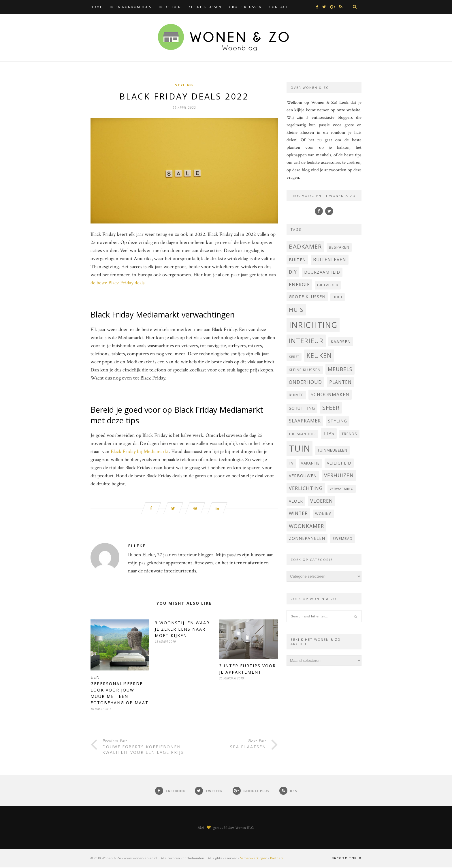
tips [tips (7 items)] (329, 433)
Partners (277, 859)
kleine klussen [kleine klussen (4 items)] (305, 370)
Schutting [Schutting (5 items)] (302, 408)
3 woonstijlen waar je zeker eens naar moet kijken (182, 630)
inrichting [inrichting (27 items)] (313, 325)
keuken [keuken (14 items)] (319, 355)
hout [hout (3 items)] (338, 297)
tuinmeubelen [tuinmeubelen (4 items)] (332, 450)
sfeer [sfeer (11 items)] (331, 408)
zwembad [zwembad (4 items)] (342, 539)
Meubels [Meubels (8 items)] (340, 369)
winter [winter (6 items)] (298, 513)
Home (96, 7)
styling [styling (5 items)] (338, 421)
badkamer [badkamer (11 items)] (305, 246)
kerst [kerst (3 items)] (294, 357)
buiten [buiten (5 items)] (297, 260)
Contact (279, 7)
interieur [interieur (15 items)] (306, 341)
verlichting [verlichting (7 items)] (306, 488)
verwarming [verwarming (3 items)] (342, 489)
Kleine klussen (205, 7)
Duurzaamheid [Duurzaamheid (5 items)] (322, 272)
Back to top (346, 859)
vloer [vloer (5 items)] (296, 501)
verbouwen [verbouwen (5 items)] (303, 476)
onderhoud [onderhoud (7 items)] (305, 382)
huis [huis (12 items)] (296, 309)
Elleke (137, 546)
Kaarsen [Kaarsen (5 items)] (341, 342)
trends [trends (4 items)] (349, 434)
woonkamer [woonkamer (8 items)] (306, 526)
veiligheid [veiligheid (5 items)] (339, 463)
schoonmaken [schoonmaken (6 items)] (330, 394)
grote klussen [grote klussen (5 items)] (307, 297)
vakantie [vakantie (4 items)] (310, 463)
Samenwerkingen (254, 859)
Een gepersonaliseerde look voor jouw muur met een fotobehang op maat (119, 691)
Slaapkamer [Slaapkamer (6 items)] (305, 421)
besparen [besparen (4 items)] (339, 247)
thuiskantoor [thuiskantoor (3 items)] (302, 434)
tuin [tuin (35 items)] (300, 448)
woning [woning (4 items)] (323, 514)
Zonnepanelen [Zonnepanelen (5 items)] (307, 538)
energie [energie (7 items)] (299, 284)
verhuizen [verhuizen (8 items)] (339, 475)
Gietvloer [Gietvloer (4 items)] (328, 285)
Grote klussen (245, 7)
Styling (184, 85)
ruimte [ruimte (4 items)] (296, 395)
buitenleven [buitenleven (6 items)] (330, 260)
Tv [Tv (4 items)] (291, 463)
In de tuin (170, 7)
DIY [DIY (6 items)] (293, 272)
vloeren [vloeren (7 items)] (322, 501)
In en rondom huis (131, 7)
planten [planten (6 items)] (340, 382)
